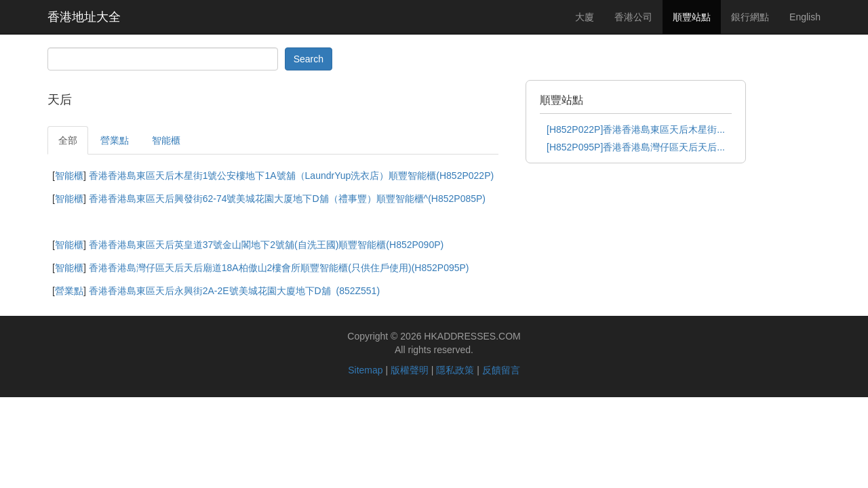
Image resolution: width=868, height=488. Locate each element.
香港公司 (633, 17)
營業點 (115, 140)
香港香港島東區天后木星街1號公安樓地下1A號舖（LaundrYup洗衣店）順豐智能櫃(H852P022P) (291, 176)
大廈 (585, 17)
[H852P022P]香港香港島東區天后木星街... (636, 129)
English (805, 17)
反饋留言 (501, 370)
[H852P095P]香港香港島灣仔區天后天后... (636, 147)
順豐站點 (692, 17)
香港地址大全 (84, 17)
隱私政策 (455, 370)
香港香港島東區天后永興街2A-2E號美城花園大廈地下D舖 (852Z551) (234, 291)
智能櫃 (166, 140)
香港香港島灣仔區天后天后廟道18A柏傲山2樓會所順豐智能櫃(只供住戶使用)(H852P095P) (279, 268)
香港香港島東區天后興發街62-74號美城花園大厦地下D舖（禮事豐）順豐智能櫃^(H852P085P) (287, 199)
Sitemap (365, 370)
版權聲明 (410, 370)
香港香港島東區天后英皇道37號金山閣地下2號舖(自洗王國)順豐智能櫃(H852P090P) (267, 245)
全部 (68, 140)
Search (309, 59)
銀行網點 (750, 17)
